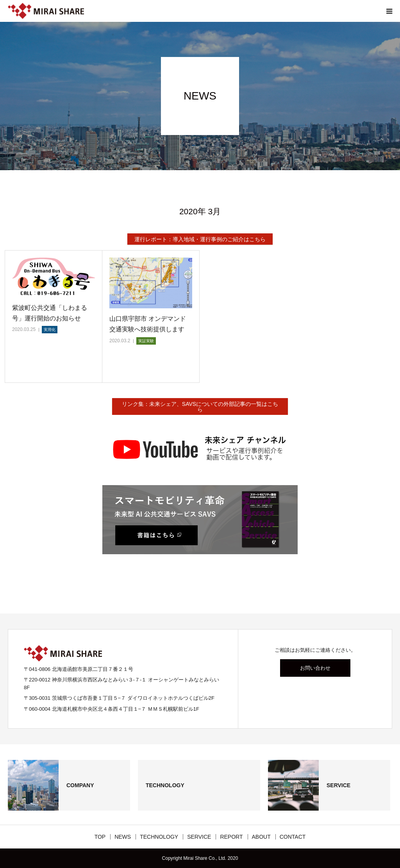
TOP (100, 837)
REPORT (231, 837)
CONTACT (293, 837)
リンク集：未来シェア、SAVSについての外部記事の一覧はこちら (200, 407)
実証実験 (146, 341)
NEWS (123, 837)
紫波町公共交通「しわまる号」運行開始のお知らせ (50, 313)
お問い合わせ (315, 668)
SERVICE (199, 837)
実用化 (50, 330)
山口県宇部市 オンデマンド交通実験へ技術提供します (148, 324)
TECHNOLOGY (159, 837)
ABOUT (261, 837)
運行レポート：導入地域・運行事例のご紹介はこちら (200, 239)
